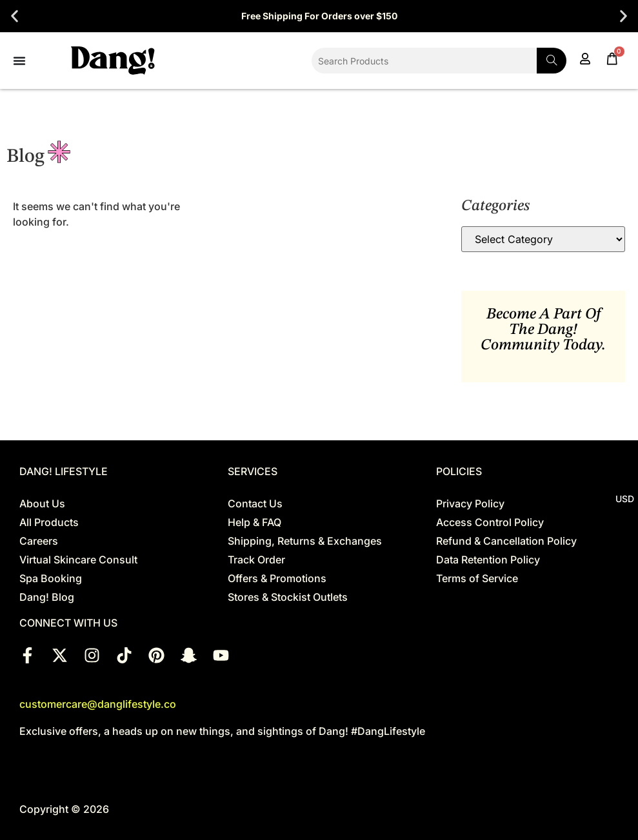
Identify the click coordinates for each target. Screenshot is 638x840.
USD (625, 499)
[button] (15, 16)
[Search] (552, 61)
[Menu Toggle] (19, 61)
